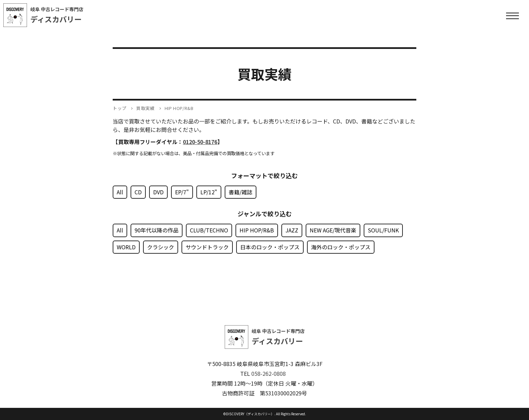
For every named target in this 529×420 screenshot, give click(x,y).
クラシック (161, 247)
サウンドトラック (207, 247)
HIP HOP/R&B (257, 230)
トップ (120, 108)
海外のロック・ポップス (341, 247)
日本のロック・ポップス (270, 247)
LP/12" (209, 192)
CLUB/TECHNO (209, 230)
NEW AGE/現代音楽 (333, 230)
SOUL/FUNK (383, 230)
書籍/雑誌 (241, 192)
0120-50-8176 (200, 142)
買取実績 (146, 108)
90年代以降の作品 (157, 230)
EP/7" (182, 192)
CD (138, 192)
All (120, 192)
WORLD (126, 247)
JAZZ (292, 230)
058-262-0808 (269, 373)
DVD (158, 192)
